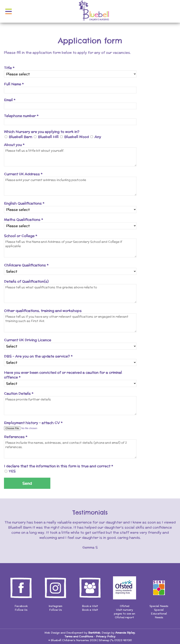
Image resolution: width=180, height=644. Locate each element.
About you (14, 145)
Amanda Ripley (125, 633)
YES (12, 471)
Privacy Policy (106, 636)
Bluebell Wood (76, 137)
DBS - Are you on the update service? (38, 356)
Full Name (14, 84)
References (16, 437)
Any (98, 137)
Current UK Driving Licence (28, 340)
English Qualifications (24, 203)
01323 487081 (123, 640)
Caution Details (19, 393)
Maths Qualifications (23, 220)
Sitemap (104, 640)
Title (9, 68)
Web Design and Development (64, 633)
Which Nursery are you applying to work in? (42, 132)
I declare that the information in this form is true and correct (58, 466)
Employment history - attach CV (33, 423)
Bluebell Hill (48, 137)
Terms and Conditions (79, 636)
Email (10, 100)
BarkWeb (94, 633)
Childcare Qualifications (26, 265)
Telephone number (21, 116)
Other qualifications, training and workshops (43, 311)
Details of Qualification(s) (26, 281)
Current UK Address (23, 174)
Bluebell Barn (20, 137)
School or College (21, 236)
